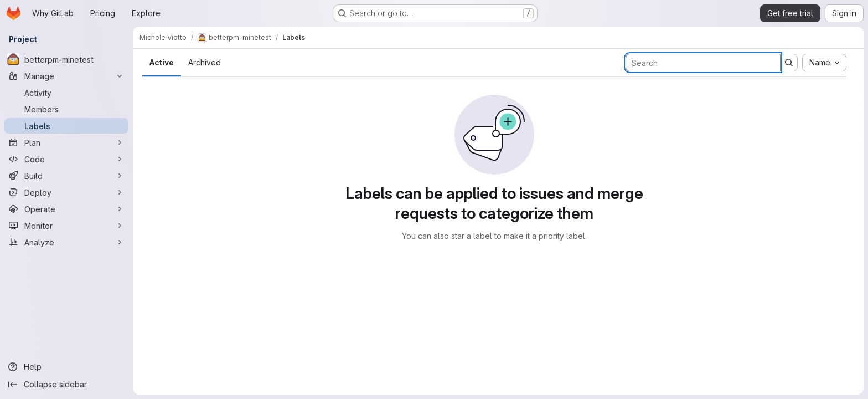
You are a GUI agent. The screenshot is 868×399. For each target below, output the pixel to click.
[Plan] (66, 142)
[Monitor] (66, 226)
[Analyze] (66, 242)
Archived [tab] (205, 62)
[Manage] (66, 76)
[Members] (66, 109)
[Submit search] (789, 63)
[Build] (66, 176)
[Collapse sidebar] (66, 385)
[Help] (66, 367)
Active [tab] (162, 62)
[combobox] (824, 63)
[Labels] (66, 126)
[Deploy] (66, 192)
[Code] (66, 159)
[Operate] (66, 209)
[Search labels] (703, 63)
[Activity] (66, 93)
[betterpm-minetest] (66, 59)
